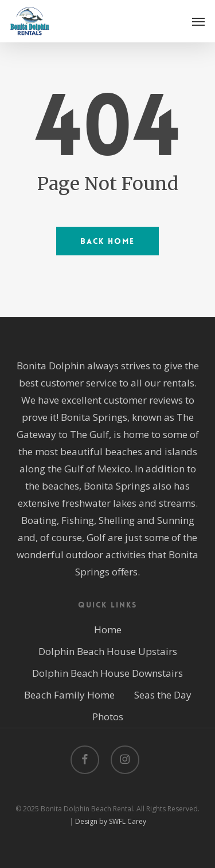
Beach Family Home (69, 695)
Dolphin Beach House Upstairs (108, 651)
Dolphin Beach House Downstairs (107, 673)
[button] (198, 21)
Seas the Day (163, 695)
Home (108, 630)
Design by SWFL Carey (111, 821)
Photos (108, 717)
